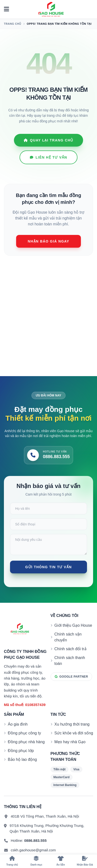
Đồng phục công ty (24, 733)
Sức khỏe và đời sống (74, 733)
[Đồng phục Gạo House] (51, 9)
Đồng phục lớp (21, 751)
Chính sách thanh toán (70, 661)
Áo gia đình (18, 724)
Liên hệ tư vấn (48, 157)
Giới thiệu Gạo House (73, 625)
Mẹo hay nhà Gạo (70, 742)
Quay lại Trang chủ (48, 140)
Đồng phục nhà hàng (26, 742)
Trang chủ (13, 24)
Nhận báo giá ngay (49, 241)
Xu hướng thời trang (72, 724)
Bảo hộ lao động (22, 759)
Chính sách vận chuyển (68, 637)
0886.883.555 (35, 840)
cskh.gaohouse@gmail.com (33, 850)
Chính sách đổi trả (70, 649)
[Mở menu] (6, 9)
